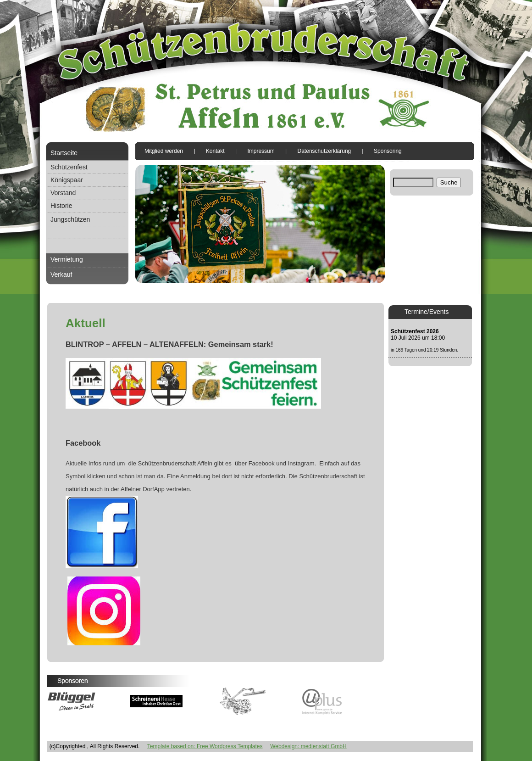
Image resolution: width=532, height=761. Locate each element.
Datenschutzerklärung (324, 151)
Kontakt (215, 151)
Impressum (261, 151)
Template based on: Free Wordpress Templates (205, 746)
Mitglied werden (164, 151)
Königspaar (67, 180)
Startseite (64, 153)
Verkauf (61, 274)
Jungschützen (70, 219)
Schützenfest (69, 167)
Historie (61, 206)
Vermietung (67, 259)
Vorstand (63, 193)
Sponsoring (388, 151)
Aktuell (86, 323)
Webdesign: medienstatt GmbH (308, 746)
